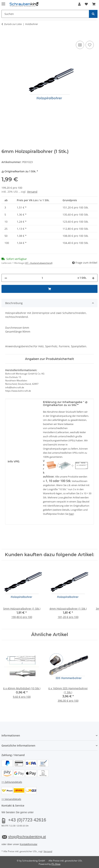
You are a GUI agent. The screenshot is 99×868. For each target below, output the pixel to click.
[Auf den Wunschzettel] (90, 45)
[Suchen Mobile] (45, 14)
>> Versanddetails (11, 799)
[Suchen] (93, 14)
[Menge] (42, 278)
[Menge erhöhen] (93, 278)
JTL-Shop (56, 864)
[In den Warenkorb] (4, 36)
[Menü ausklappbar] (3, 2)
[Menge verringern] (6, 278)
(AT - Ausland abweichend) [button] (39, 263)
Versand (32, 192)
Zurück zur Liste (13, 24)
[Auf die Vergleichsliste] (80, 45)
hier (71, 514)
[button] (79, 4)
